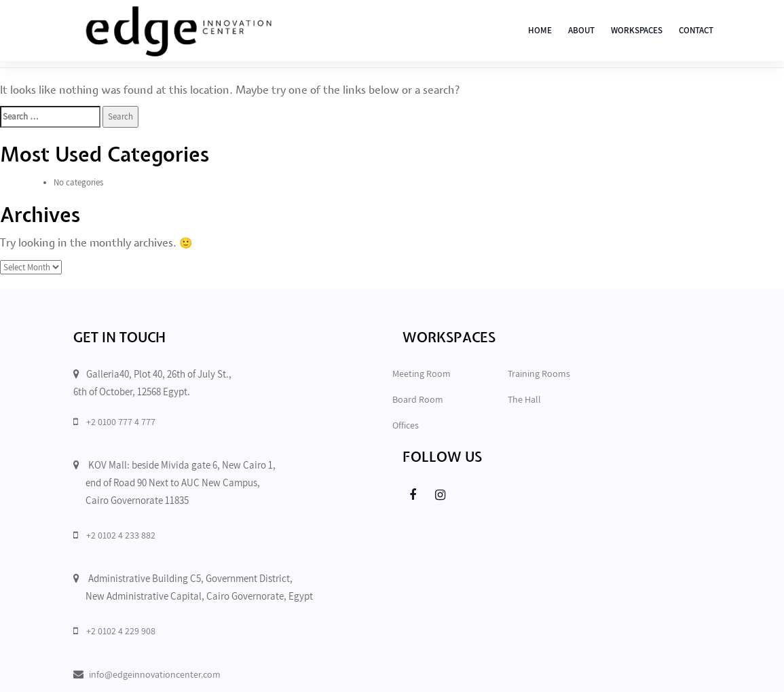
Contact (696, 30)
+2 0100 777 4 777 (121, 422)
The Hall (524, 399)
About (581, 30)
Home (540, 30)
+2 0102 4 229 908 (121, 631)
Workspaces (637, 30)
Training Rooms (539, 374)
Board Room (418, 399)
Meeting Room (422, 374)
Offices (406, 425)
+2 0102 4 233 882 (121, 535)
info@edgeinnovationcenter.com (155, 674)
